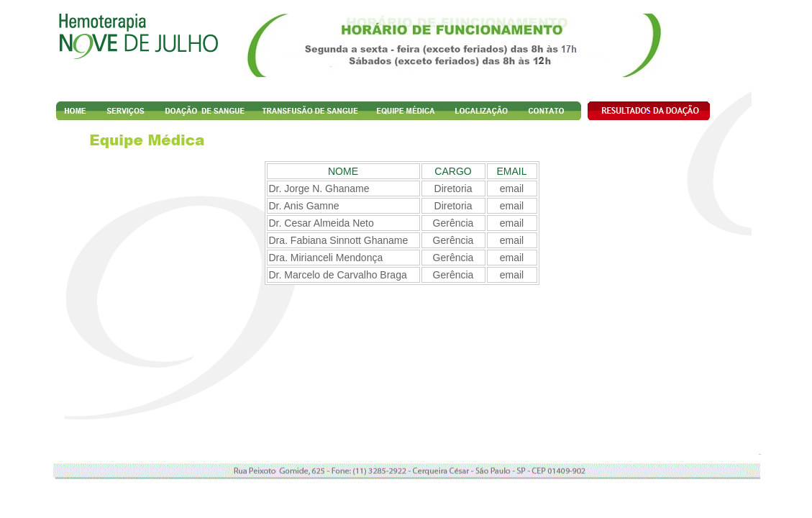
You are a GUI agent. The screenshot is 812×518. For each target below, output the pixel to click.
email (512, 188)
